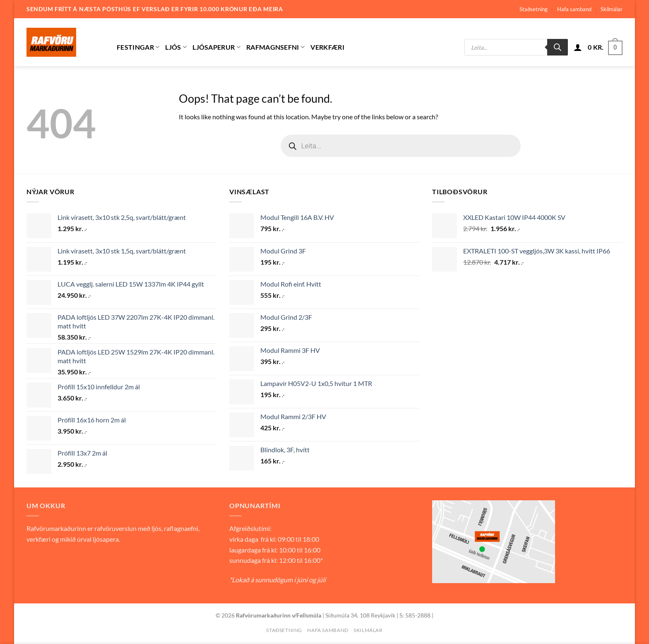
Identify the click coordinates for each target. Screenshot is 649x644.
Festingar (138, 47)
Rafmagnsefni (275, 47)
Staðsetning (534, 9)
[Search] (558, 47)
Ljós (176, 47)
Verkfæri (327, 47)
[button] (578, 47)
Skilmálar (612, 9)
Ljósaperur (216, 47)
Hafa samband (574, 9)
